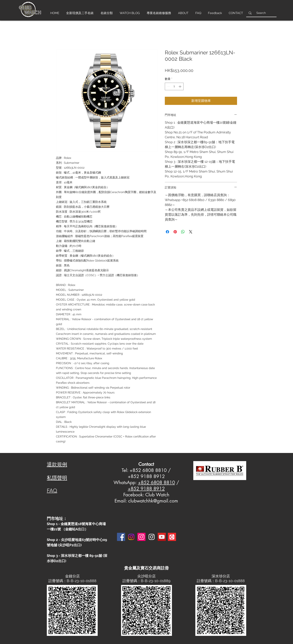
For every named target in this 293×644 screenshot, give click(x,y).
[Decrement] (168, 86)
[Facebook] (121, 537)
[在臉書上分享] (167, 232)
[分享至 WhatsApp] (183, 232)
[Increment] (180, 86)
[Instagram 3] (152, 537)
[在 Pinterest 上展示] (175, 232)
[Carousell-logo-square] (172, 537)
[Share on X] (191, 232)
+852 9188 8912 (146, 489)
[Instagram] (131, 537)
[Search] (261, 13)
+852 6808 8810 (156, 482)
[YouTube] (162, 537)
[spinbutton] (174, 86)
